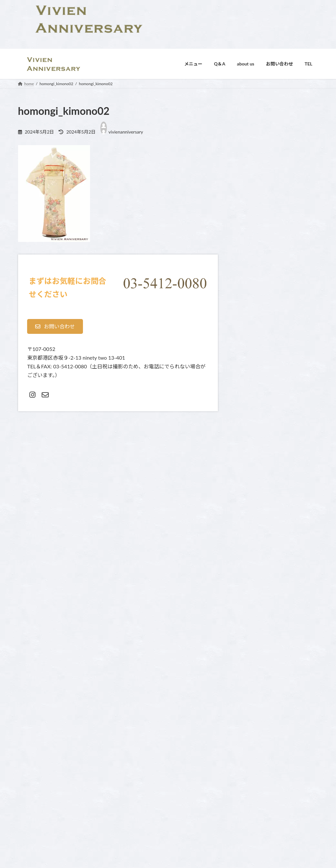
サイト (26, 604)
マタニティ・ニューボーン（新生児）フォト (267, 785)
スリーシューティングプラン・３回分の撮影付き (271, 774)
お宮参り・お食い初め (248, 752)
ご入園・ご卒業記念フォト (251, 763)
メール (28, 570)
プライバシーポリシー (53, 820)
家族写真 (236, 808)
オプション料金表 (140, 773)
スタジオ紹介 (137, 785)
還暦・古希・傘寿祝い (248, 830)
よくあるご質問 (138, 762)
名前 (25, 537)
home (233, 740)
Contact (132, 751)
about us (132, 740)
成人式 (234, 819)
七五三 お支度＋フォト (248, 797)
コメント (30, 460)
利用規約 (84, 820)
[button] (55, 326)
